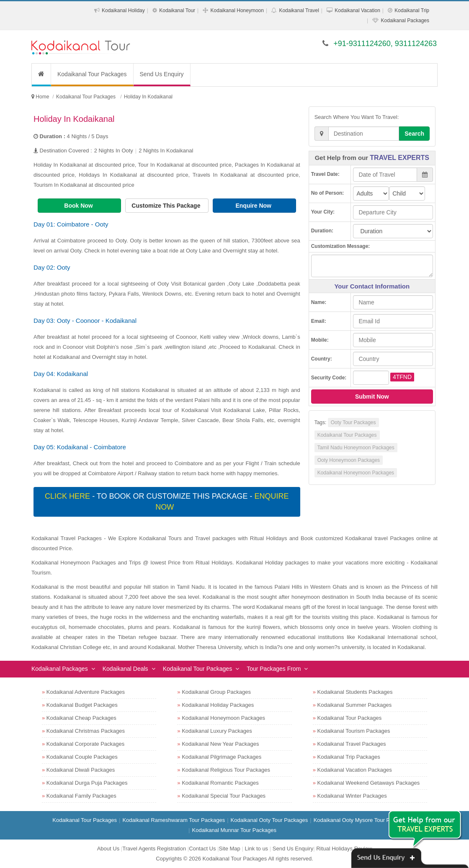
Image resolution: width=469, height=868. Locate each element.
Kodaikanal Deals (125, 669)
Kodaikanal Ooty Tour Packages (269, 820)
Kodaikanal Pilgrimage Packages (222, 757)
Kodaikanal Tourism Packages (354, 731)
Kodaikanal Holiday (123, 10)
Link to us (256, 849)
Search (414, 134)
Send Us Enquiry (162, 74)
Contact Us (202, 849)
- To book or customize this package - (167, 502)
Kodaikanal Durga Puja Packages (87, 783)
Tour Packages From (274, 669)
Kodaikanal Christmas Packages (86, 731)
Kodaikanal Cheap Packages (81, 718)
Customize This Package (167, 206)
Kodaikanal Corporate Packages (85, 744)
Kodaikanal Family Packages (81, 796)
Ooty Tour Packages (353, 422)
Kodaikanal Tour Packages (92, 74)
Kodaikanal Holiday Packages (218, 705)
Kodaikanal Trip (412, 10)
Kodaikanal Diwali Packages (81, 770)
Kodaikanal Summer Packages (355, 705)
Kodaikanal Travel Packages (352, 744)
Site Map (230, 849)
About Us (108, 849)
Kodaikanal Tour (177, 10)
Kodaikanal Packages (405, 21)
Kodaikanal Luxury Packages (217, 731)
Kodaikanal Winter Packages (352, 796)
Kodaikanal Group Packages (216, 692)
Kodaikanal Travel (299, 10)
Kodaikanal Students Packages (355, 692)
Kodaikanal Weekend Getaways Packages (369, 783)
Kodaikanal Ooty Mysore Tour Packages (362, 820)
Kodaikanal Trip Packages (349, 757)
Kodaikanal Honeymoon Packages (356, 473)
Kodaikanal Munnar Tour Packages (234, 830)
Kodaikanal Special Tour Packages (224, 796)
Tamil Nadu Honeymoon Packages (356, 448)
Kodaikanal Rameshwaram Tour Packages (174, 820)
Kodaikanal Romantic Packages (220, 783)
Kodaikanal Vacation (357, 10)
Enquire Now (254, 206)
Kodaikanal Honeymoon (237, 10)
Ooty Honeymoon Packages (349, 460)
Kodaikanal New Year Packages (220, 744)
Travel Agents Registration (154, 849)
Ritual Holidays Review (344, 849)
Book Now (79, 206)
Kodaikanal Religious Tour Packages (226, 770)
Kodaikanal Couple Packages (82, 757)
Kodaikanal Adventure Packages (86, 692)
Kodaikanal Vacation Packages (355, 770)
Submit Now (372, 397)
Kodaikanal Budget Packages (82, 705)
